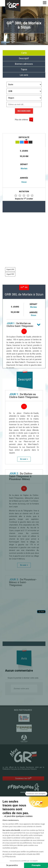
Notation (24, 192)
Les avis (24, 75)
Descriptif (24, 58)
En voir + (24, 459)
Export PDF (10, 274)
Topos (24, 69)
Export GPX (10, 269)
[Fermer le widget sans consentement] (36, 799)
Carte (24, 53)
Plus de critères (22, 120)
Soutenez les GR (23, 778)
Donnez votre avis (21, 689)
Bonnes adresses (24, 64)
